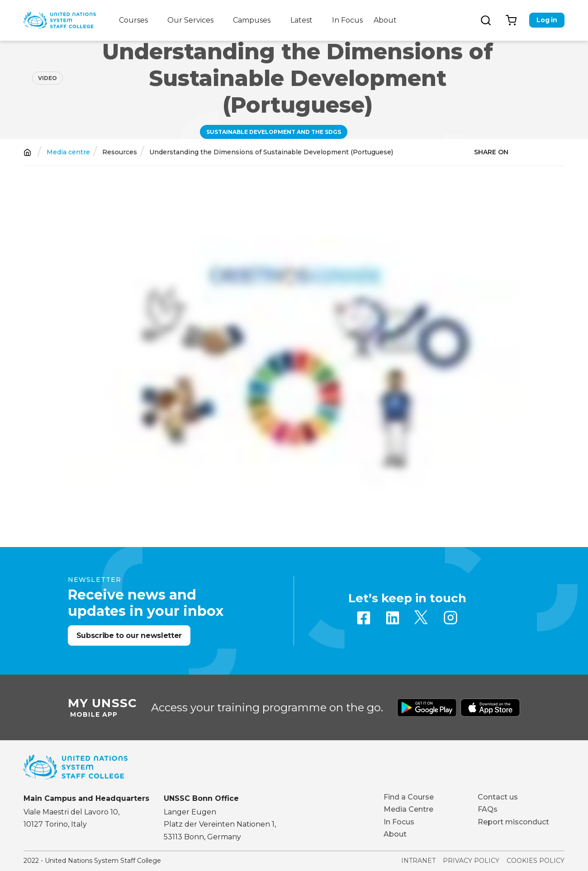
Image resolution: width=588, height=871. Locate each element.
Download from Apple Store (490, 708)
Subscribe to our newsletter (129, 635)
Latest (301, 20)
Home (27, 152)
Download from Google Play (427, 708)
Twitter (422, 618)
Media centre (68, 152)
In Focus (347, 20)
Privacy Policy (471, 861)
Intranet (418, 861)
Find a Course (409, 797)
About (385, 20)
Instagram (450, 618)
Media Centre (408, 809)
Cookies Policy (536, 861)
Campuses (252, 20)
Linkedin (393, 618)
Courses (133, 20)
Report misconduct (513, 822)
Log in (547, 20)
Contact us (498, 797)
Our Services (190, 20)
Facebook (364, 618)
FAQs (488, 809)
